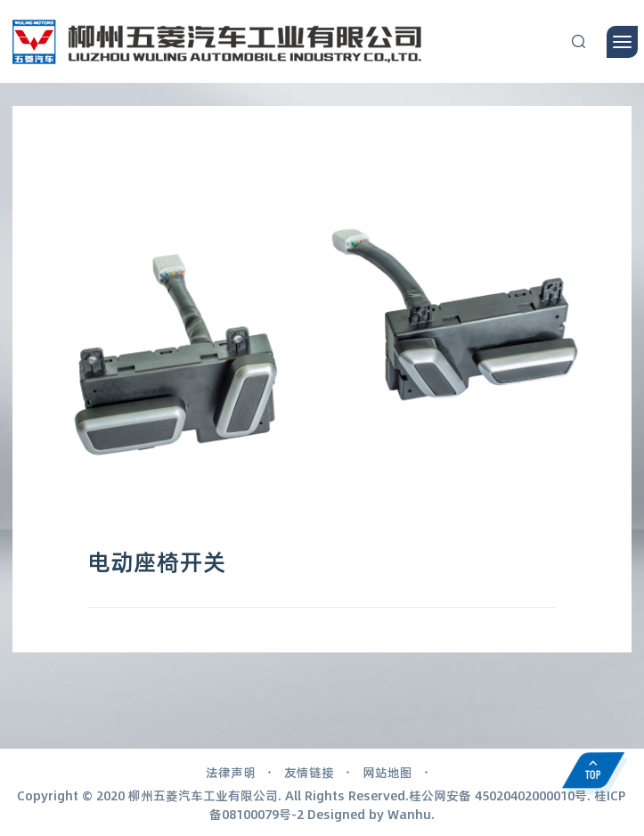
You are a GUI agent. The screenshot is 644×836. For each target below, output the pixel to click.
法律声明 (231, 772)
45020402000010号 (531, 795)
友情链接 (309, 772)
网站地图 (387, 772)
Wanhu (409, 814)
